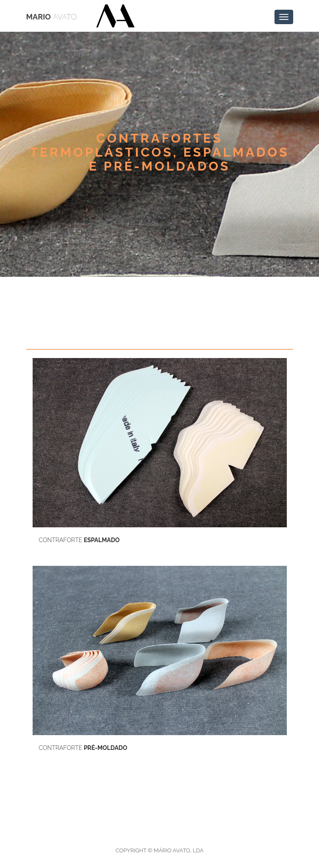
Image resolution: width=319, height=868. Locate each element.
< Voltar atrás (64, 294)
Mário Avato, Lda (179, 850)
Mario (52, 17)
